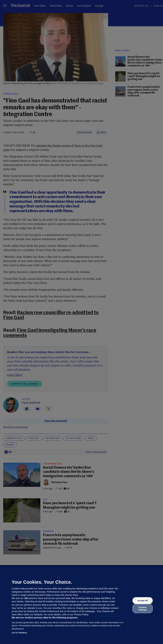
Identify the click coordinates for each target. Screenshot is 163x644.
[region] (81, 605)
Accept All (143, 601)
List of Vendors (19, 633)
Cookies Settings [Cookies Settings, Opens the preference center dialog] (143, 608)
